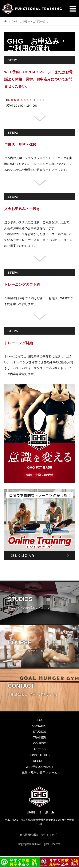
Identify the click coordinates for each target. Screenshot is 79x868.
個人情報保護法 (29, 835)
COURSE (40, 743)
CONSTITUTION (39, 755)
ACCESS (40, 749)
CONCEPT (39, 726)
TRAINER (39, 737)
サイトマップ (49, 835)
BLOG (39, 720)
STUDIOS (39, 732)
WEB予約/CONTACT (39, 767)
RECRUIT (39, 761)
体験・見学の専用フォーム (40, 773)
